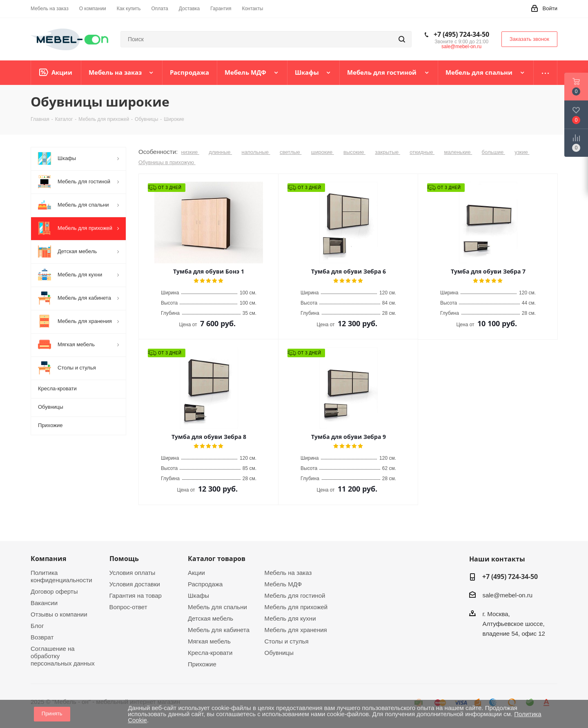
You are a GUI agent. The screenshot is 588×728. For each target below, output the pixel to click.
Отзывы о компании (59, 614)
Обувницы (279, 653)
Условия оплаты (133, 573)
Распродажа (205, 584)
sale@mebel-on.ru (461, 47)
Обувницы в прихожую (167, 162)
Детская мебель (210, 618)
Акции (196, 573)
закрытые (388, 152)
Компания (48, 559)
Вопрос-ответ (128, 607)
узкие (522, 152)
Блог (37, 626)
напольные (256, 152)
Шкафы (198, 596)
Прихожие (202, 664)
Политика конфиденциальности (61, 576)
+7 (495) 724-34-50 (461, 34)
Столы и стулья (287, 641)
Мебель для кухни (290, 618)
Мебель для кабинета (219, 630)
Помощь (124, 559)
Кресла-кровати (210, 653)
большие (493, 152)
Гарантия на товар (136, 596)
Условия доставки (135, 584)
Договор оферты (54, 591)
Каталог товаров (217, 559)
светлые (291, 152)
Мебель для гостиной (295, 596)
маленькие (458, 152)
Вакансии (44, 603)
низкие (190, 152)
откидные (422, 152)
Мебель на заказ (288, 573)
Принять (52, 714)
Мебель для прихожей (296, 607)
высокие (354, 152)
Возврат (42, 637)
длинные (220, 152)
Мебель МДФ (283, 584)
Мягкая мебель (209, 641)
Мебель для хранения (296, 630)
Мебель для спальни (217, 607)
